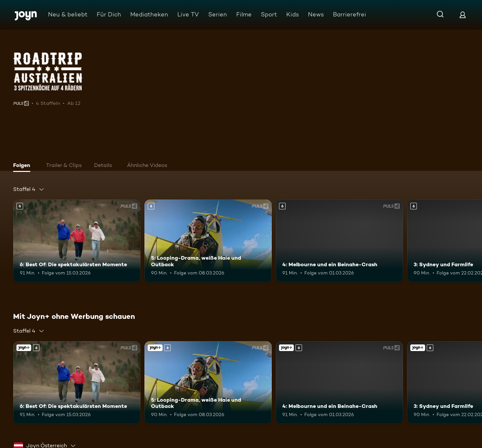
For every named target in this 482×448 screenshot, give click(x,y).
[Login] (463, 15)
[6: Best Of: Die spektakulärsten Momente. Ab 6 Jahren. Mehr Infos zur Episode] (77, 241)
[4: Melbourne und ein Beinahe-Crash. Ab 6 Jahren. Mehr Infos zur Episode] (339, 241)
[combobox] (29, 189)
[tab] (23, 166)
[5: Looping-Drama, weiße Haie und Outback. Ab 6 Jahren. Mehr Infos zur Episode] (208, 241)
